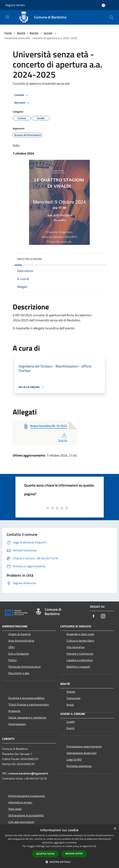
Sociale (48, 33)
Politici (13, 660)
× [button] (115, 829)
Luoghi (71, 722)
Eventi (70, 728)
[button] (60, 862)
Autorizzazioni (17, 724)
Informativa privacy (20, 802)
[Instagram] (103, 616)
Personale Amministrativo (24, 667)
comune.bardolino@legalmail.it (28, 773)
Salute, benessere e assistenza (27, 717)
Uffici (12, 647)
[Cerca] (111, 17)
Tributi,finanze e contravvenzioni (29, 704)
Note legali (15, 809)
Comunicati (73, 698)
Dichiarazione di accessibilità (26, 815)
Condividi (21, 95)
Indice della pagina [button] (29, 259)
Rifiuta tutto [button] (74, 854)
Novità (21, 33)
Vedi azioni (22, 103)
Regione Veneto (15, 5)
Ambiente (14, 711)
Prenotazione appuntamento (84, 746)
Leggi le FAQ (74, 759)
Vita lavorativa (75, 647)
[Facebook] (94, 616)
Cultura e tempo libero (80, 641)
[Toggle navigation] (7, 17)
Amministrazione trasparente (27, 796)
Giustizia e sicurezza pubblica (26, 698)
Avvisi (70, 705)
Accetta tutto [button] (45, 854)
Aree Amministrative (21, 641)
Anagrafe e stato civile (80, 634)
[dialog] (59, 846)
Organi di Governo (20, 634)
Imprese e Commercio (80, 654)
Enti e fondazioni (19, 654)
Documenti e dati (19, 673)
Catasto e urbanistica (80, 660)
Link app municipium (21, 822)
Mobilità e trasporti (78, 667)
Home (8, 33)
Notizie (34, 33)
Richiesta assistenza (79, 766)
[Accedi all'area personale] (103, 5)
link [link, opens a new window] (94, 846)
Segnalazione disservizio (81, 753)
